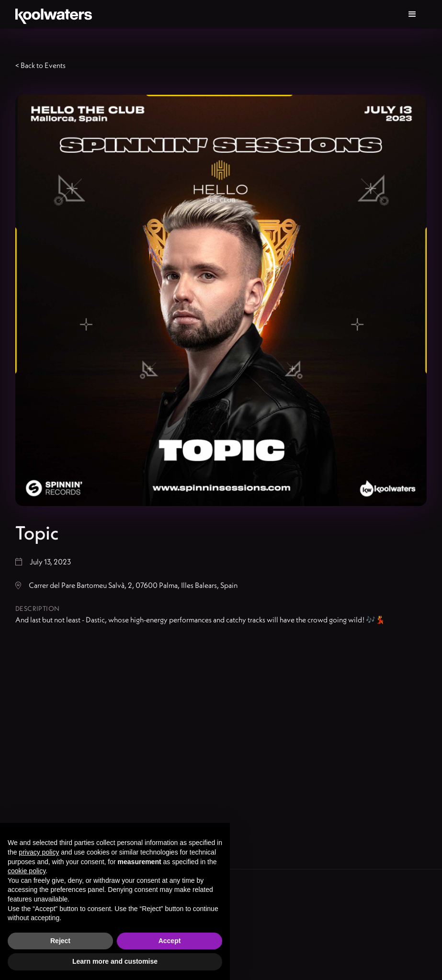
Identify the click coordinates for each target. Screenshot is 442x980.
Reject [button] (60, 941)
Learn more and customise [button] (115, 961)
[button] (412, 14)
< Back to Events (40, 65)
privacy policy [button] (39, 852)
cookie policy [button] (27, 871)
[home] (54, 14)
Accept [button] (170, 941)
